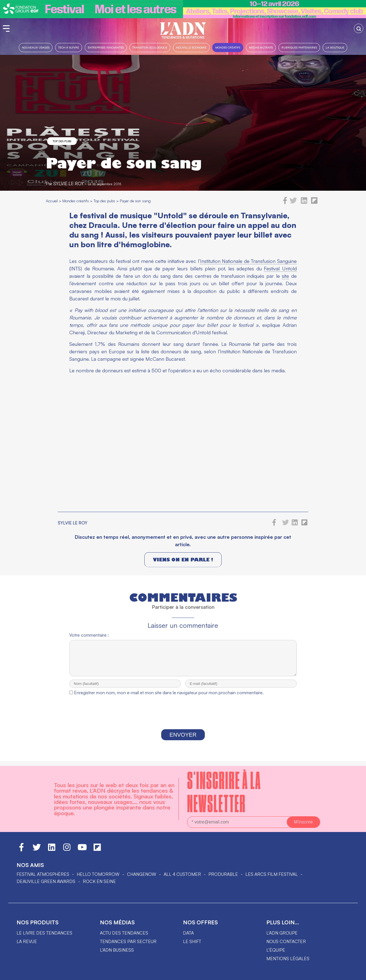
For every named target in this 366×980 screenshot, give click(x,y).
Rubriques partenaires (299, 47)
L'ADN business (117, 950)
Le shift (192, 941)
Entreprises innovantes (106, 47)
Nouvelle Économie (191, 47)
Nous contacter (286, 941)
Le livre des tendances (44, 933)
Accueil (52, 201)
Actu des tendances (124, 933)
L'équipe (276, 950)
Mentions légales (288, 959)
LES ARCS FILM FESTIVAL (272, 874)
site (285, 276)
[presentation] (183, 719)
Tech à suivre (69, 47)
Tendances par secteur (128, 941)
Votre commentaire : (89, 635)
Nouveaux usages (36, 47)
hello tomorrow (98, 874)
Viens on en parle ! (183, 560)
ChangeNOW (142, 874)
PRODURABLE (223, 874)
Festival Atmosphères (43, 874)
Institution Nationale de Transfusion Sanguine (248, 261)
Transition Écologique (150, 47)
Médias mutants (261, 47)
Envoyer (183, 740)
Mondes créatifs (228, 47)
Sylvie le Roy (68, 184)
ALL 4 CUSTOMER (182, 874)
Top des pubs (62, 141)
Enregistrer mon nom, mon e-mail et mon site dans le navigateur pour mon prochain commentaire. (169, 698)
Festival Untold (280, 268)
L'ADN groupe (282, 933)
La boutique (335, 47)
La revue (27, 941)
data (188, 933)
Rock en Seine (99, 881)
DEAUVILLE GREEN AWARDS (46, 881)
